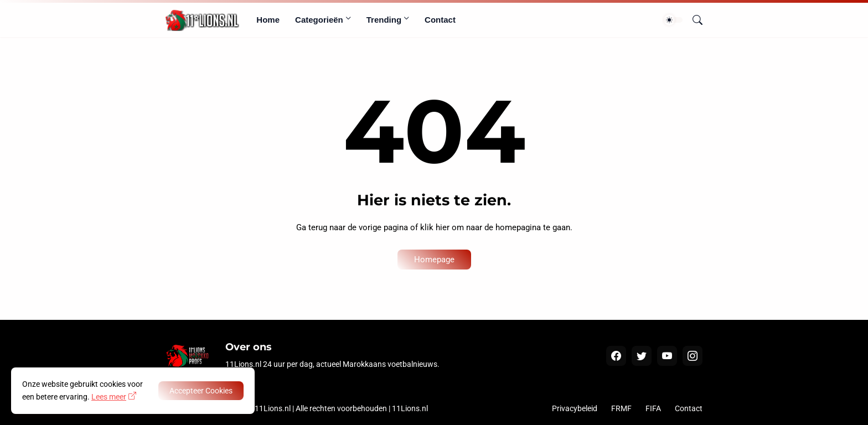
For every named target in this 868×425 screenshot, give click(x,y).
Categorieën (319, 20)
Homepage (434, 260)
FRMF (621, 408)
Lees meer (109, 397)
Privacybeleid (575, 408)
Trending (384, 20)
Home (268, 20)
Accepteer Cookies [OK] (201, 391)
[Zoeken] (693, 20)
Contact (440, 20)
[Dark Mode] (673, 20)
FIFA (653, 408)
